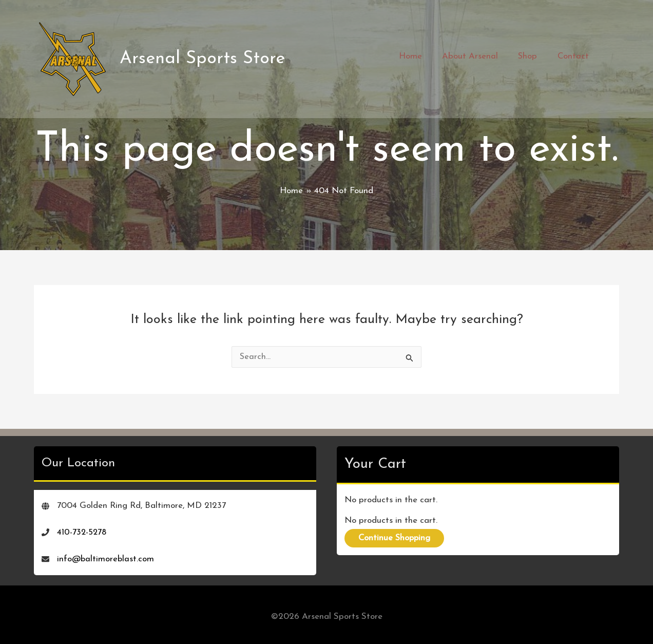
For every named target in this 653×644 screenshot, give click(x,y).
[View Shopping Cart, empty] (608, 57)
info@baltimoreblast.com (106, 555)
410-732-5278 (82, 529)
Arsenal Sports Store (204, 57)
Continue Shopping (397, 535)
